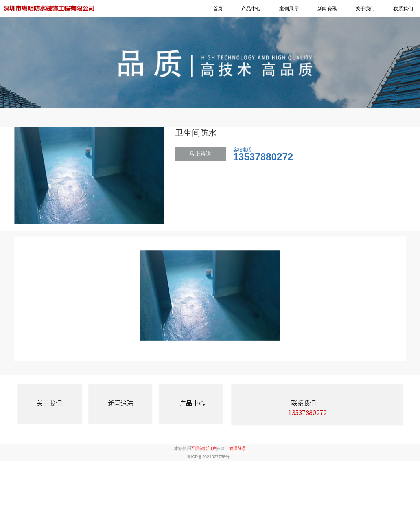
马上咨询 (200, 153)
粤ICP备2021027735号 (208, 457)
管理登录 (238, 448)
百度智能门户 (203, 448)
